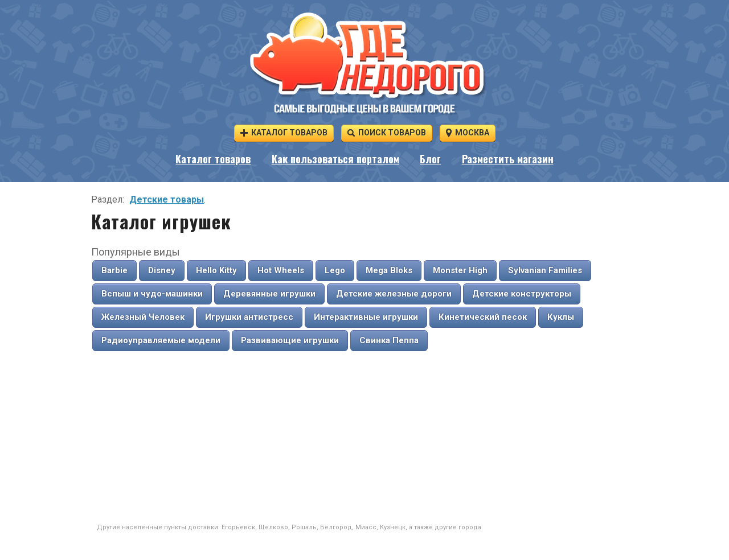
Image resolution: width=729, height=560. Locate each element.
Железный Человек (143, 317)
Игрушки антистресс (249, 317)
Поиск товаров (387, 132)
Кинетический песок (483, 317)
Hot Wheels (281, 270)
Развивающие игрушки (290, 340)
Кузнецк (393, 527)
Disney (162, 270)
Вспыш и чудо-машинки (152, 294)
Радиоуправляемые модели (161, 340)
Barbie (114, 270)
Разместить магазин (508, 159)
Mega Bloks (389, 270)
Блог (430, 159)
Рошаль (304, 527)
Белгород (336, 527)
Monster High (460, 270)
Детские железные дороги (394, 294)
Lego (335, 270)
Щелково (273, 527)
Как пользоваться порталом (335, 159)
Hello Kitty (216, 270)
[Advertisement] (364, 438)
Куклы (561, 317)
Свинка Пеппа (389, 340)
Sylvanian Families (545, 270)
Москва (468, 132)
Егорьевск (238, 527)
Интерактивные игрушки (366, 317)
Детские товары (167, 199)
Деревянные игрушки (269, 294)
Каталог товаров (284, 132)
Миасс (366, 527)
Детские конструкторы (522, 294)
